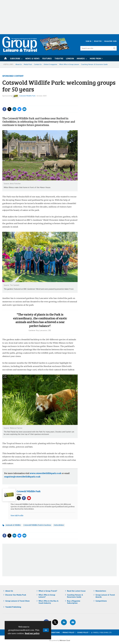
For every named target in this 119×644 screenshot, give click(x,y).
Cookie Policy (83, 632)
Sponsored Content (13, 76)
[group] (96, 58)
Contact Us (38, 64)
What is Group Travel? (48, 591)
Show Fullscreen (5, 132)
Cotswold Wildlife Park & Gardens (37, 525)
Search (114, 48)
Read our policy (32, 633)
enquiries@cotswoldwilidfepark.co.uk (22, 477)
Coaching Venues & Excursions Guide (94, 64)
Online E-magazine (50, 64)
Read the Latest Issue (76, 591)
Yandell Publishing (13, 607)
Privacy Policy (68, 632)
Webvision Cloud (65, 640)
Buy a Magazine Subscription (74, 602)
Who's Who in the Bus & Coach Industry (49, 602)
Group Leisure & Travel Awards (105, 596)
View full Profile (17, 516)
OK (46, 630)
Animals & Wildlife (13, 525)
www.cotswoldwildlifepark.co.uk (46, 473)
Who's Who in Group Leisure (69, 64)
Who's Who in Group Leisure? (47, 596)
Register (98, 41)
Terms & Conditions (51, 632)
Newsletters (101, 591)
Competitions (101, 601)
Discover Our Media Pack (16, 595)
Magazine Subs (110, 41)
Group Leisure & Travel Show (17, 601)
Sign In (88, 41)
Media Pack (28, 64)
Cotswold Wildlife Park (27, 96)
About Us (19, 64)
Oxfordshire (59, 525)
